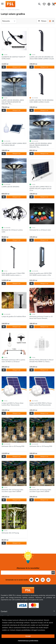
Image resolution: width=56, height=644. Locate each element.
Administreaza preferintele (28, 641)
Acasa (3, 10)
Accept (28, 636)
